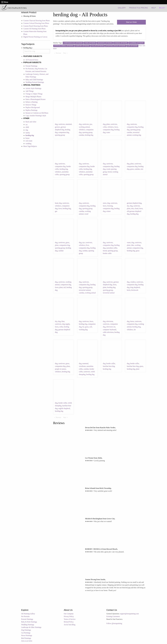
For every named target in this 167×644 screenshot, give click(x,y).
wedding (28, 144)
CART (162, 8)
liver (87, 245)
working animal (84, 127)
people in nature (60, 369)
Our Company (69, 614)
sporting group (60, 135)
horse (132, 321)
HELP (153, 8)
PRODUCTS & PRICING (138, 8)
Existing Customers (113, 616)
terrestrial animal (85, 290)
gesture (57, 127)
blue (63, 321)
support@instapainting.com (129, 614)
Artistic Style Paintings (33, 88)
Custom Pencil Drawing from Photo (36, 26)
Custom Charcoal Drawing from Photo (37, 21)
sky (128, 206)
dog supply (66, 324)
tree (142, 169)
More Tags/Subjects (30, 146)
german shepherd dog (134, 203)
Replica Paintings (31, 110)
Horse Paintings (27, 635)
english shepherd (64, 408)
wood (108, 169)
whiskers (82, 130)
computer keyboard (109, 330)
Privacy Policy (69, 616)
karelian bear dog (109, 366)
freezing (110, 206)
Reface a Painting (31, 102)
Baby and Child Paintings (34, 80)
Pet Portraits (25, 616)
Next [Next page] (66, 53)
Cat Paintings (26, 633)
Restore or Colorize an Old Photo (37, 113)
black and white (31, 122)
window (133, 282)
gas (56, 211)
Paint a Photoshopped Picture (35, 99)
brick (129, 290)
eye (83, 242)
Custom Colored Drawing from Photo (36, 23)
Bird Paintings (26, 638)
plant (108, 124)
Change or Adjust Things (34, 94)
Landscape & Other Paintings (31, 627)
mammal (69, 124)
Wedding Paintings (28, 625)
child (27, 127)
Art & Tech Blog (69, 625)
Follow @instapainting (114, 623)
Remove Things (31, 105)
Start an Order (131, 22)
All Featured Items (32, 60)
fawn (116, 127)
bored (110, 172)
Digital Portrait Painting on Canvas (35, 37)
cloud (136, 208)
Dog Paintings (26, 630)
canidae (82, 135)
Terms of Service (70, 619)
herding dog (89, 135)
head (57, 203)
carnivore (62, 124)
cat (26, 125)
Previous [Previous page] (59, 53)
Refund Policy (69, 622)
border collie (107, 253)
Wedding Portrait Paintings (35, 82)
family (28, 133)
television (110, 321)
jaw (91, 124)
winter (108, 211)
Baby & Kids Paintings (29, 622)
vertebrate (82, 366)
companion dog (64, 132)
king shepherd (135, 287)
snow (105, 203)
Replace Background (33, 107)
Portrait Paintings (31, 66)
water (108, 132)
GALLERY (122, 8)
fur (83, 327)
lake (133, 245)
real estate (29, 141)
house (27, 138)
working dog (137, 135)
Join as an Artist (27, 641)
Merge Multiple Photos (33, 97)
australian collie (112, 248)
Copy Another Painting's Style (36, 116)
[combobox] (37, 51)
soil (91, 327)
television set (111, 327)
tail (65, 287)
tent (132, 208)
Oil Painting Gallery (28, 614)
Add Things (30, 91)
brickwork (135, 290)
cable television (108, 332)
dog (27, 130)
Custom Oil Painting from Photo (34, 29)
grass (132, 169)
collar (105, 127)
